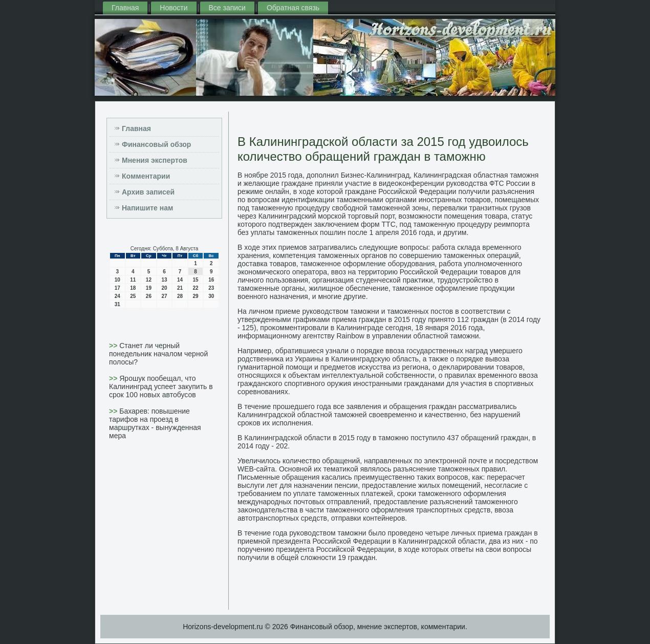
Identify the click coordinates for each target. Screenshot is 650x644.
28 (180, 296)
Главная (125, 8)
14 (180, 280)
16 (211, 280)
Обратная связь (293, 8)
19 (149, 288)
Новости (174, 8)
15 (196, 280)
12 (149, 280)
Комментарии (146, 176)
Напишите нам (147, 208)
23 (211, 288)
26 (149, 296)
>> (114, 346)
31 (117, 304)
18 (133, 288)
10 (117, 280)
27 (164, 296)
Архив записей (148, 192)
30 (211, 296)
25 (133, 296)
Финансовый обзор (156, 144)
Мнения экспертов (155, 160)
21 (180, 288)
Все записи (227, 8)
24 (117, 296)
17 (117, 288)
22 (196, 288)
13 (164, 280)
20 (164, 288)
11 (133, 280)
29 (196, 296)
